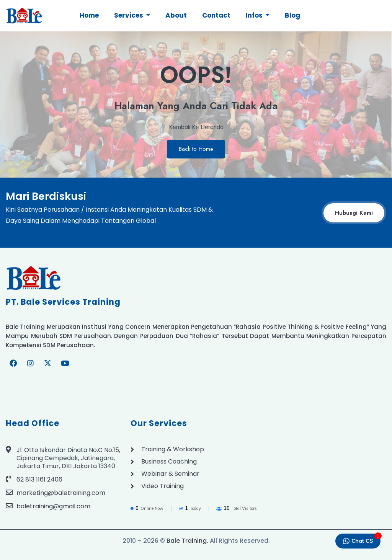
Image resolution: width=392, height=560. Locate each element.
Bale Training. (187, 541)
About (176, 15)
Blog (292, 15)
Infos (255, 15)
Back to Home (196, 149)
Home (89, 15)
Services (129, 15)
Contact (216, 15)
